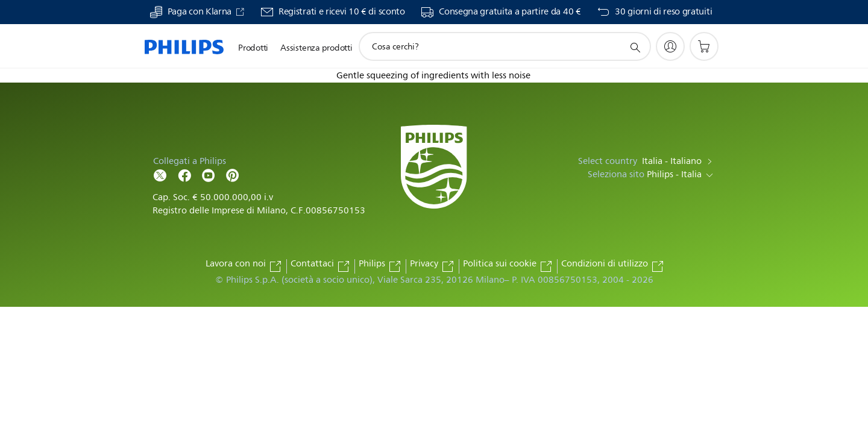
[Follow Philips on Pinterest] (233, 175)
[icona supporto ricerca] (635, 47)
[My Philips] (670, 46)
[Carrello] (704, 46)
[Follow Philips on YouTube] (209, 175)
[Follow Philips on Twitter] (160, 175)
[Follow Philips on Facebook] (184, 175)
